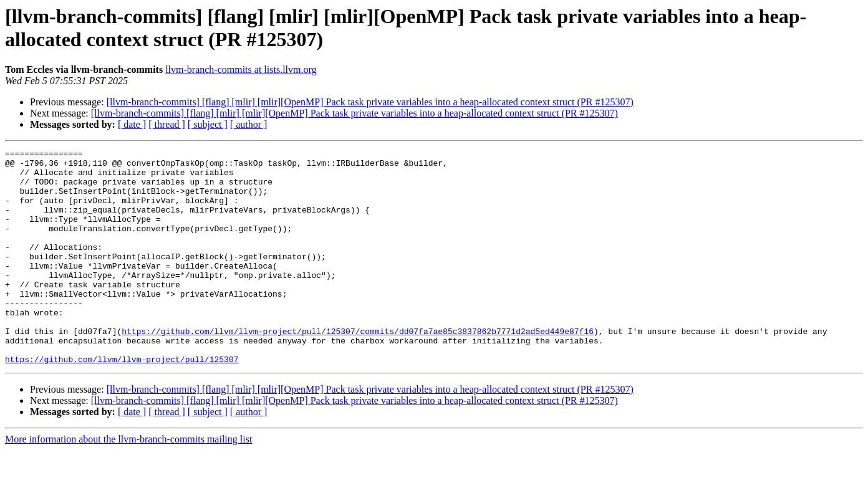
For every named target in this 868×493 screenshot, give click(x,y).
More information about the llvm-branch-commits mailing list (128, 482)
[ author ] (249, 124)
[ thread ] (167, 124)
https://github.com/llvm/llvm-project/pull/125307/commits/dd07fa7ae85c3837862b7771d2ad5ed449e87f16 (358, 368)
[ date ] (132, 124)
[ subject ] (208, 124)
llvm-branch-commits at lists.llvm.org (241, 69)
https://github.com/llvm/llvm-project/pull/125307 (122, 402)
